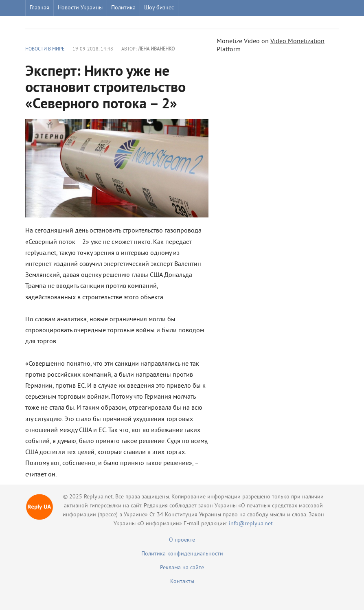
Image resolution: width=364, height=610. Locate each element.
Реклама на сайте (182, 568)
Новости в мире (45, 49)
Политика (123, 8)
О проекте (182, 540)
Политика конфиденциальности (182, 554)
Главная (39, 8)
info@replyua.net (251, 524)
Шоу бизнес (159, 8)
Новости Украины (80, 8)
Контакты (182, 582)
